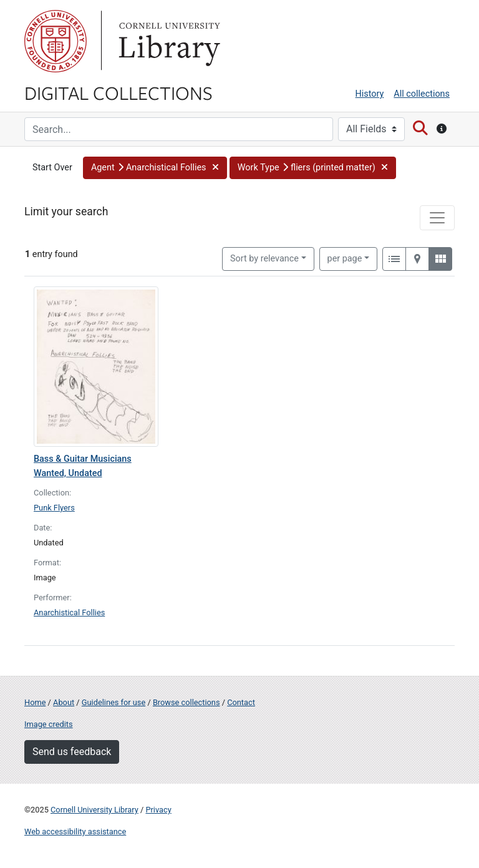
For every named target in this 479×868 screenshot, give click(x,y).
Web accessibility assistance (75, 831)
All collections (422, 94)
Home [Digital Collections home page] (35, 702)
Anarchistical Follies (69, 612)
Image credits (49, 724)
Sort (264, 259)
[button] (155, 168)
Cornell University (56, 41)
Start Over (52, 168)
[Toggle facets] (437, 218)
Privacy (158, 810)
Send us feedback (72, 752)
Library (168, 41)
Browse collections (186, 702)
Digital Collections (119, 92)
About (64, 702)
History (370, 94)
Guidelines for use (114, 702)
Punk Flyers (54, 508)
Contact (241, 702)
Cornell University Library (94, 810)
